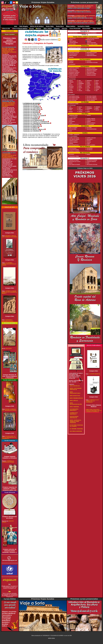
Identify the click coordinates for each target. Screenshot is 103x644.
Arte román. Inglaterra (92, 98)
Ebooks (71, 40)
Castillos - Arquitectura (74, 135)
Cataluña (89, 121)
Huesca (80, 85)
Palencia (80, 82)
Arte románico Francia (74, 96)
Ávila (80, 81)
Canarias (89, 141)
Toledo (71, 110)
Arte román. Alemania (91, 96)
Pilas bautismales (91, 72)
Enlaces (88, 154)
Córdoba (71, 92)
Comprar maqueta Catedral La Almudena (10, 457)
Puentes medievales (74, 75)
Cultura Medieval (90, 54)
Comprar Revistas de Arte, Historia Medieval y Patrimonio (10, 376)
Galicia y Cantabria (91, 145)
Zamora (97, 81)
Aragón (71, 123)
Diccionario (72, 154)
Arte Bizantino (72, 64)
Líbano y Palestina (91, 100)
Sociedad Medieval (73, 54)
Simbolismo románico (92, 71)
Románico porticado (91, 75)
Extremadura (72, 121)
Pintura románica (73, 69)
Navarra (71, 85)
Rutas (88, 163)
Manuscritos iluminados (92, 69)
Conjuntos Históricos (91, 162)
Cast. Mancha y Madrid (74, 139)
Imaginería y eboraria (74, 74)
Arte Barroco (90, 150)
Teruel (97, 85)
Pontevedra (98, 88)
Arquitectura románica (74, 68)
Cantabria (71, 88)
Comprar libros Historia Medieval (94, 406)
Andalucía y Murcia (91, 120)
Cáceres (80, 91)
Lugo (80, 89)
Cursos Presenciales (91, 43)
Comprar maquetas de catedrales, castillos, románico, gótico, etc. (10, 489)
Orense (71, 89)
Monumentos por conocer (75, 162)
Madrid (97, 83)
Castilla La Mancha (91, 119)
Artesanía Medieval (73, 43)
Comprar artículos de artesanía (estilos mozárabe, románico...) (10, 551)
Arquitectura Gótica (73, 115)
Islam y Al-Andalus (73, 128)
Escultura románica (91, 68)
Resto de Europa (73, 100)
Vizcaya (97, 89)
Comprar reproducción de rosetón (10, 517)
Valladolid (71, 82)
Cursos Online (73, 44)
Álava (88, 89)
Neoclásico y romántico (74, 151)
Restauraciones (73, 77)
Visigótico (71, 61)
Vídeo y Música (73, 41)
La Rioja (71, 91)
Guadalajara (81, 83)
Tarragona (98, 86)
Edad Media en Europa (74, 53)
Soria (97, 82)
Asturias (80, 88)
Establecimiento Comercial (75, 47)
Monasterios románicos (74, 72)
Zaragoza (89, 85)
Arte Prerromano (73, 148)
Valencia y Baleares (91, 123)
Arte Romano (90, 148)
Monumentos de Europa (92, 164)
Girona (80, 86)
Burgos (88, 82)
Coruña (88, 88)
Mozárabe (71, 62)
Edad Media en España (92, 53)
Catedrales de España (74, 160)
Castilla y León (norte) (74, 138)
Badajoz (89, 91)
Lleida (88, 86)
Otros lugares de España (75, 164)
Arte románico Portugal (74, 98)
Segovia (71, 81)
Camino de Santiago (74, 71)
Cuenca (88, 83)
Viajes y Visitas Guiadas (92, 44)
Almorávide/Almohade (92, 129)
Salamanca (89, 81)
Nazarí (71, 131)
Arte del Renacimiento (74, 150)
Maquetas (89, 41)
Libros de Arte (72, 38)
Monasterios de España (92, 160)
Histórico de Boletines (92, 33)
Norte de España (90, 124)
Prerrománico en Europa (92, 62)
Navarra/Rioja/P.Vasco (74, 124)
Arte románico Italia (73, 99)
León (70, 83)
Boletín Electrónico (73, 33)
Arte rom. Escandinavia (92, 99)
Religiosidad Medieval (92, 55)
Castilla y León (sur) (91, 138)
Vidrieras (89, 115)
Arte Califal (89, 128)
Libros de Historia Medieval (93, 38)
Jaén (97, 91)
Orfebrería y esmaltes (91, 74)
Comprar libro (10, 233)
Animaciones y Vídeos (74, 156)
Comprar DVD (10, 406)
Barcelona (71, 86)
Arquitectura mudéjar (74, 104)
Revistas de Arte (90, 40)
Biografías (71, 57)
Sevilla (88, 112)
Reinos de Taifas (73, 129)
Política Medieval (73, 55)
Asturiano (89, 61)
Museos (71, 163)
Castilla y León (72, 119)
